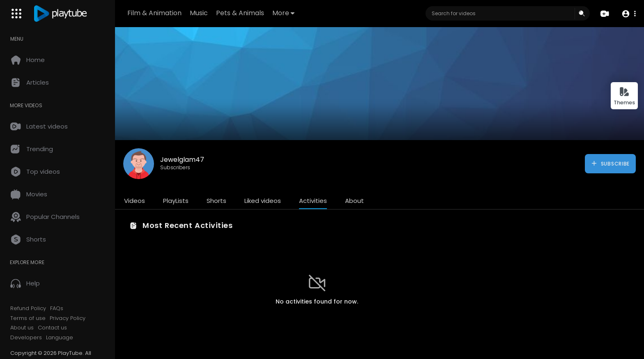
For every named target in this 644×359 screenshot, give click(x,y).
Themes (624, 96)
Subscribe (610, 163)
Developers (26, 338)
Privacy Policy (68, 318)
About (354, 201)
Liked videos (263, 201)
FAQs (57, 308)
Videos (135, 201)
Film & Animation (154, 13)
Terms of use (28, 318)
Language (60, 338)
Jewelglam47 (182, 160)
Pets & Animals (240, 13)
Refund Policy (28, 308)
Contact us (52, 328)
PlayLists (176, 201)
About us (22, 328)
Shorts (216, 201)
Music (199, 13)
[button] (629, 14)
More (283, 13)
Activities (313, 201)
